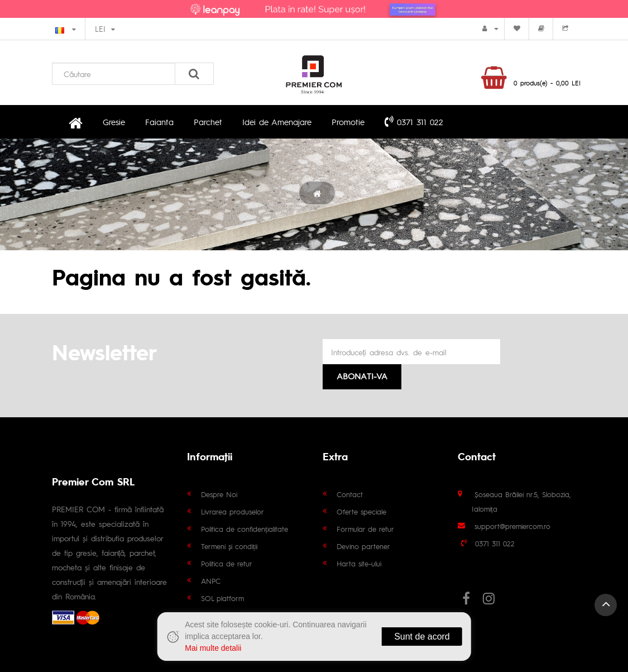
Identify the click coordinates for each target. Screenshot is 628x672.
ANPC (211, 581)
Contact (350, 494)
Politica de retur (227, 563)
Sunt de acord (422, 637)
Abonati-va (362, 376)
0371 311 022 (414, 121)
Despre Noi (219, 494)
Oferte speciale (361, 511)
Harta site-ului (359, 563)
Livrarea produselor (232, 511)
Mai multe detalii (213, 648)
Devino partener (363, 546)
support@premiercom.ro (512, 526)
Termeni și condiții (229, 546)
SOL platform (222, 598)
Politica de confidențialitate (245, 529)
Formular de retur (365, 529)
